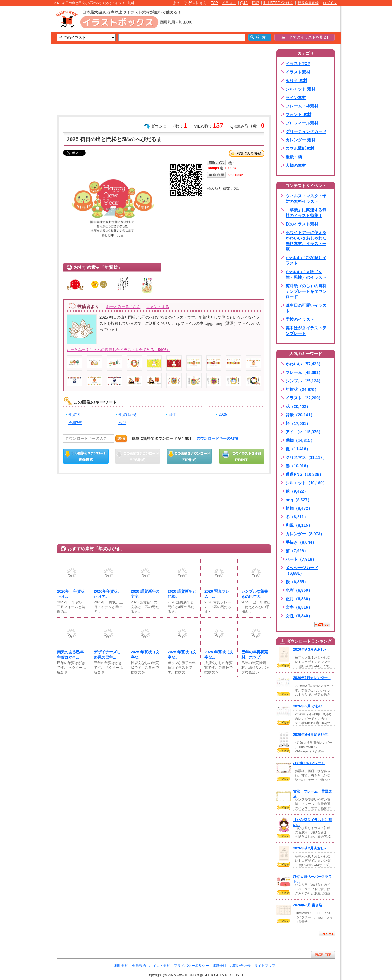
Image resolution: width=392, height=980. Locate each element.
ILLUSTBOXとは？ (278, 3)
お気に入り (247, 153)
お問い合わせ (240, 966)
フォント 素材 (298, 114)
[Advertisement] (23, 97)
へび (122, 423)
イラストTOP (298, 64)
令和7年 (75, 423)
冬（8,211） (297, 517)
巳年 (172, 414)
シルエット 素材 (300, 89)
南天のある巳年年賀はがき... (70, 655)
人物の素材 (296, 165)
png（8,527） (299, 500)
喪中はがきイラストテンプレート (306, 331)
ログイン (330, 3)
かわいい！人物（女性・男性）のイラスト (306, 274)
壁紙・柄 (294, 157)
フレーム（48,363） (304, 372)
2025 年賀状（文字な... (145, 655)
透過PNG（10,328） (304, 474)
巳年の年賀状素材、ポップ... (255, 655)
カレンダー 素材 (300, 140)
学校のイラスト (300, 319)
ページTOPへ (323, 955)
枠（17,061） (298, 423)
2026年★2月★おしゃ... (312, 848)
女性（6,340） (299, 616)
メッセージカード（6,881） (302, 571)
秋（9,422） (297, 491)
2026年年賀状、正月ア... (108, 594)
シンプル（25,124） (304, 381)
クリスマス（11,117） (306, 457)
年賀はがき (128, 414)
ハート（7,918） (301, 559)
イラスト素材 (298, 72)
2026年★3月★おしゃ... (312, 649)
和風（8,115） (299, 525)
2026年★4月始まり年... (312, 735)
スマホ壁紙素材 (300, 148)
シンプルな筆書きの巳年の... (255, 594)
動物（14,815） (300, 440)
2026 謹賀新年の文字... (145, 594)
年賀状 (74, 414)
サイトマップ (265, 966)
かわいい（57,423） (304, 364)
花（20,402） (298, 406)
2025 (223, 414)
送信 (121, 438)
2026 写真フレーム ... (219, 594)
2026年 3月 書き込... (309, 905)
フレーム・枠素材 (302, 106)
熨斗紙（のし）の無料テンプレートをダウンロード (306, 291)
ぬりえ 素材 (296, 81)
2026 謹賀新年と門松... (182, 594)
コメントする (158, 307)
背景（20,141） (300, 415)
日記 (255, 3)
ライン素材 (296, 98)
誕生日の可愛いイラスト (306, 308)
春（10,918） (298, 466)
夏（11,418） (298, 449)
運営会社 (219, 966)
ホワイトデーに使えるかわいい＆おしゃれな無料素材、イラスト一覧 (306, 241)
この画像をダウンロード (86, 456)
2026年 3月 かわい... (309, 706)
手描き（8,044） (301, 542)
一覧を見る (322, 624)
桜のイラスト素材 (302, 224)
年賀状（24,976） (302, 389)
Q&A (244, 3)
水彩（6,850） (299, 590)
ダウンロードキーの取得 (217, 438)
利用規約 (121, 966)
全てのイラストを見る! (305, 37)
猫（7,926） (297, 551)
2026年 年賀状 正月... (72, 594)
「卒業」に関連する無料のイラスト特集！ (306, 213)
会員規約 (139, 966)
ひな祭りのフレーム (309, 763)
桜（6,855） (297, 582)
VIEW (284, 666)
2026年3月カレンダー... (312, 678)
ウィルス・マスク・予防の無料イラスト (306, 199)
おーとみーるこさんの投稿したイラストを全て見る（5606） (118, 350)
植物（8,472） (299, 508)
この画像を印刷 (242, 456)
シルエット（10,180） (306, 483)
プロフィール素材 (302, 123)
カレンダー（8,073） (305, 534)
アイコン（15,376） (304, 432)
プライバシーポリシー (191, 966)
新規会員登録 (308, 3)
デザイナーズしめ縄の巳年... (107, 655)
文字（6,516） (299, 607)
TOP (214, 3)
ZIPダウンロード (189, 456)
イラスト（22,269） (304, 398)
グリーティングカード (306, 131)
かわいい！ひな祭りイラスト (306, 260)
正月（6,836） (299, 599)
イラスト (229, 3)
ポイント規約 (160, 966)
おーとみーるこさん (123, 307)
